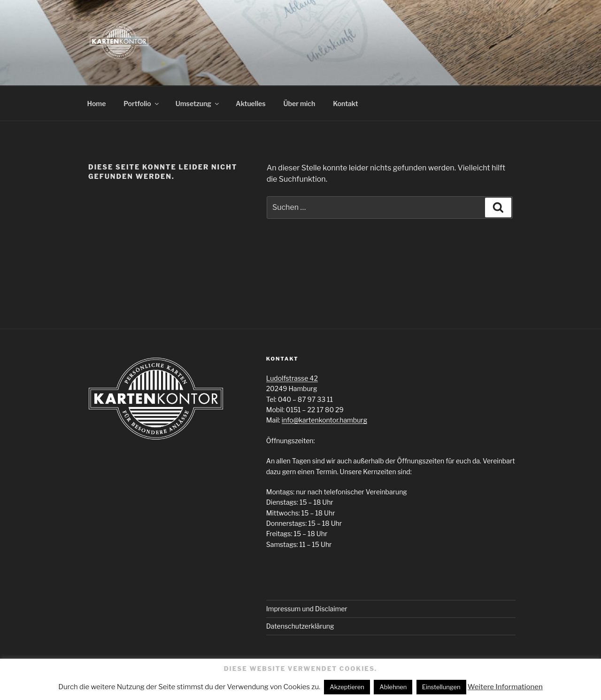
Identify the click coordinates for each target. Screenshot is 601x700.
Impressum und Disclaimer (307, 609)
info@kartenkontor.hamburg (324, 420)
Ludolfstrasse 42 (292, 378)
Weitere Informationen (505, 687)
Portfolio (142, 104)
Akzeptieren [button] (347, 687)
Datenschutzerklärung (300, 626)
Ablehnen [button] (393, 687)
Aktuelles (250, 104)
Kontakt (345, 104)
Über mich (300, 104)
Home (97, 104)
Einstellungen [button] (441, 687)
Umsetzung (198, 104)
